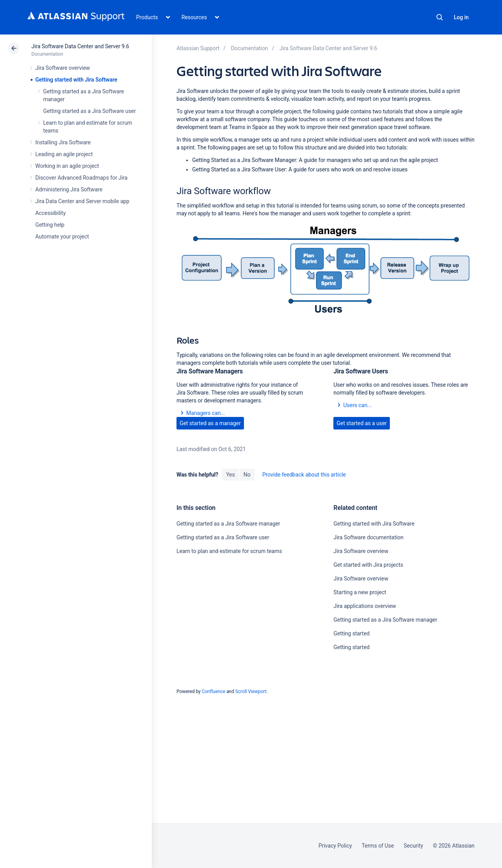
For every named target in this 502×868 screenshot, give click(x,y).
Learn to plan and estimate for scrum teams (229, 551)
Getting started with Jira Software (76, 80)
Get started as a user (362, 423)
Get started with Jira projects (368, 565)
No (247, 475)
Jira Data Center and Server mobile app (82, 201)
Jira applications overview (365, 606)
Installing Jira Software (63, 142)
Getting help (50, 225)
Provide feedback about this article (304, 475)
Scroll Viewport (251, 691)
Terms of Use (378, 846)
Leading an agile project (64, 154)
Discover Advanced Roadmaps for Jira (81, 178)
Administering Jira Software (69, 189)
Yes (230, 475)
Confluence (213, 691)
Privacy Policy (335, 846)
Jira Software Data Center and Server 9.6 (80, 46)
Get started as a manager (210, 423)
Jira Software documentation (368, 537)
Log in (461, 17)
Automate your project (62, 237)
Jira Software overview (63, 68)
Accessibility (50, 213)
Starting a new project (360, 592)
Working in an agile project (67, 166)
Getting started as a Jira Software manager (228, 524)
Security (413, 846)
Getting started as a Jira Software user (89, 111)
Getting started (351, 633)
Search (440, 17)
